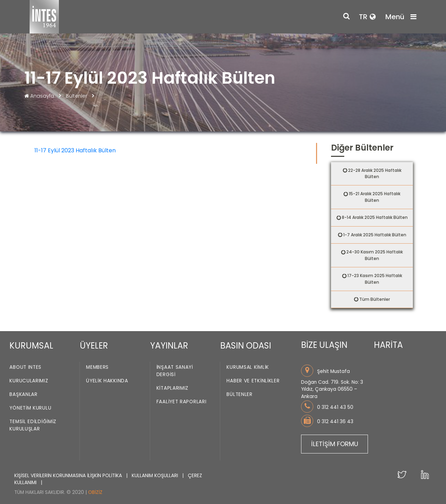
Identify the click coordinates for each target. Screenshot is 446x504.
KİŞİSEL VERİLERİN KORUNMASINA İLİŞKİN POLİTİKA (69, 476)
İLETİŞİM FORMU (335, 444)
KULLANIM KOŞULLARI (156, 476)
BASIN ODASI (246, 346)
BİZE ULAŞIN (324, 345)
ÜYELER (94, 346)
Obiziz (95, 492)
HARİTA (388, 345)
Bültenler (76, 96)
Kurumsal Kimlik (248, 367)
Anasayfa (40, 96)
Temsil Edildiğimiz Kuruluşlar (33, 425)
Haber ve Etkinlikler (253, 381)
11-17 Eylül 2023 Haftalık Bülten (75, 150)
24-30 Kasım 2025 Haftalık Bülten (375, 255)
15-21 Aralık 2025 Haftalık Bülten (375, 197)
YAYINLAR (169, 346)
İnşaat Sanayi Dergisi (175, 371)
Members (97, 367)
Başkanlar (23, 394)
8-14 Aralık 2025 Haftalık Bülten (375, 217)
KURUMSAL (31, 346)
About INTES (25, 367)
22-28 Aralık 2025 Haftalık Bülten (375, 174)
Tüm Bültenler (375, 299)
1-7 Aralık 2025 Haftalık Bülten (375, 235)
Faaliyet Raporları (182, 402)
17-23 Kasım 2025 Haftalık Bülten (375, 279)
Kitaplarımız (172, 388)
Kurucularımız (29, 381)
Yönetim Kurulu (30, 408)
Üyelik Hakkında (107, 381)
